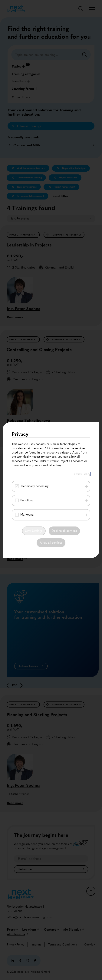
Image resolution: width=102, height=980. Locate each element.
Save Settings (34, 531)
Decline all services (64, 531)
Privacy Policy (81, 474)
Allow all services (51, 543)
